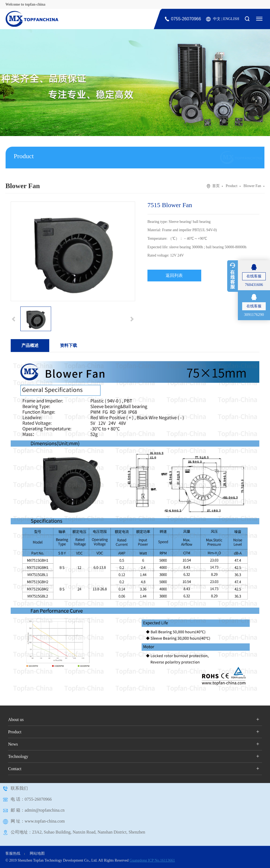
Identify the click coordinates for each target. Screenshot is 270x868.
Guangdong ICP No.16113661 (152, 860)
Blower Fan (252, 186)
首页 (216, 186)
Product (232, 186)
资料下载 (69, 345)
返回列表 (174, 275)
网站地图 (37, 853)
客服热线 (13, 853)
